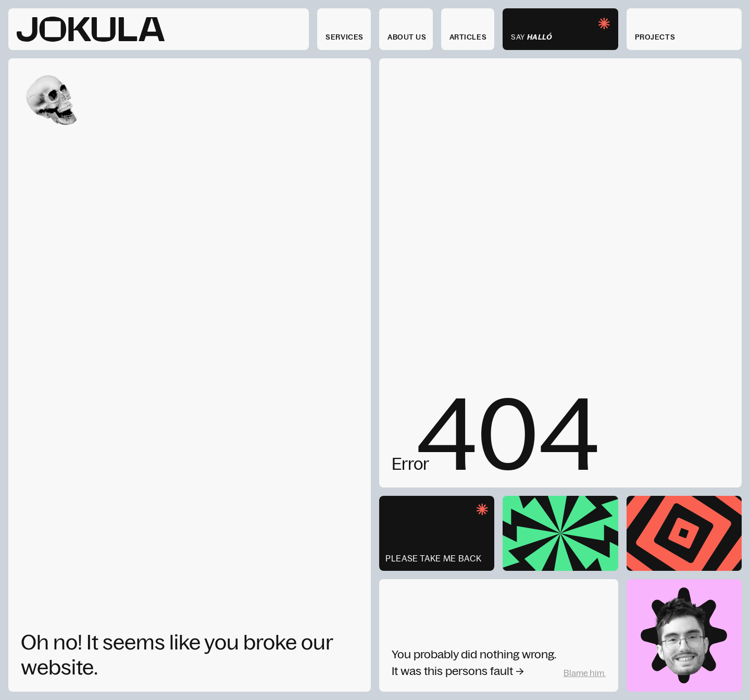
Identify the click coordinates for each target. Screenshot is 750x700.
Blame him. (585, 673)
